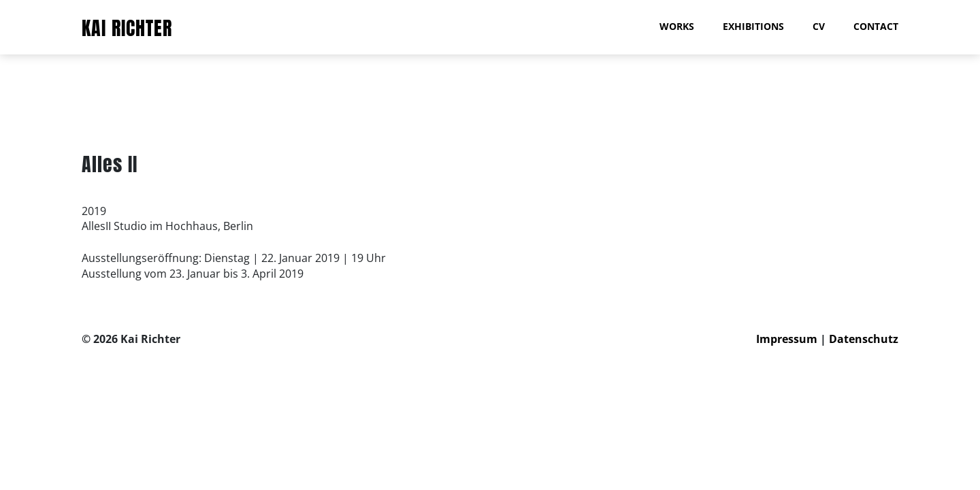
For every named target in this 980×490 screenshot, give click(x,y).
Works (677, 26)
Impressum (787, 339)
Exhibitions (753, 26)
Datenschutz (864, 339)
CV (819, 26)
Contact (876, 26)
